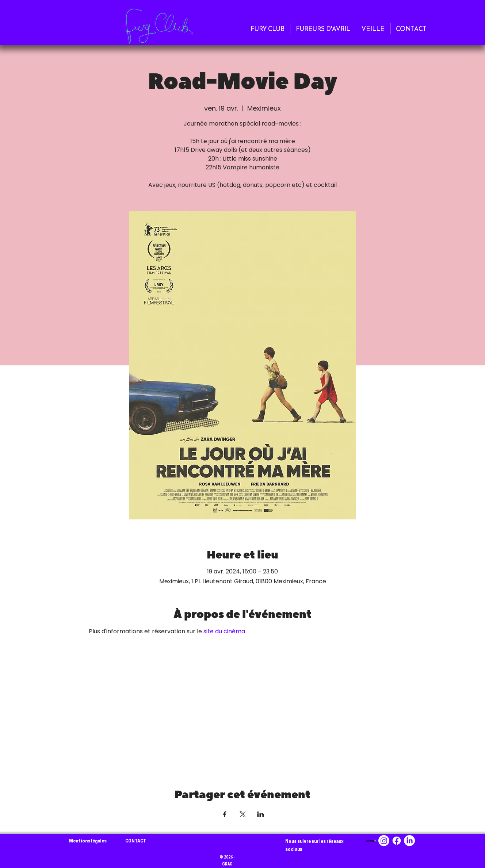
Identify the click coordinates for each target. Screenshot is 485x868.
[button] (268, 28)
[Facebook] (397, 841)
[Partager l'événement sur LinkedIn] (261, 814)
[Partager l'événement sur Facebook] (225, 814)
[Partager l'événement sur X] (243, 814)
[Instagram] (384, 841)
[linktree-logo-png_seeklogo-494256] (371, 841)
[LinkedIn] (409, 841)
